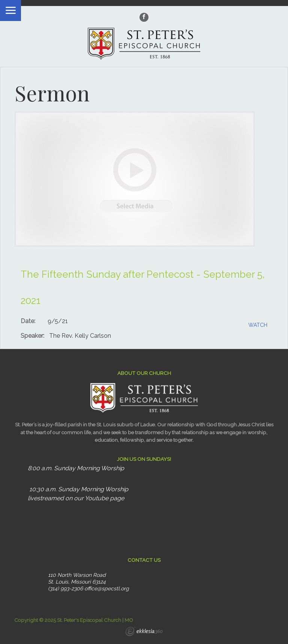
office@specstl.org (107, 588)
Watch (258, 325)
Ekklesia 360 (144, 632)
